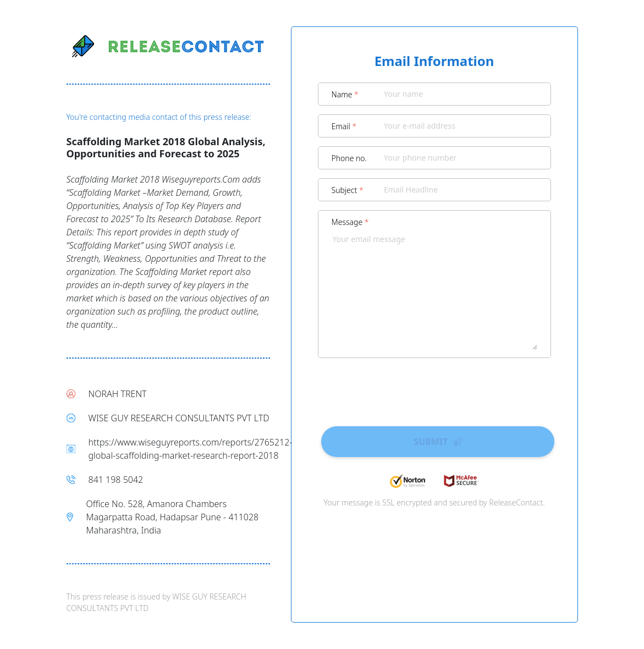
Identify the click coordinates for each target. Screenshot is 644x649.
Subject (348, 190)
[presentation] (434, 388)
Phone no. (349, 158)
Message (350, 222)
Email (344, 126)
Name (345, 94)
